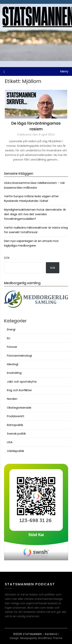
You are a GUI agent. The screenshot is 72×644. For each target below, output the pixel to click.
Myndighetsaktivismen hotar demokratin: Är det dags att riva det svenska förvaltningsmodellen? (35, 214)
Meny (64, 71)
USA (10, 442)
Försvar (12, 347)
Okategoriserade (19, 408)
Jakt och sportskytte (22, 382)
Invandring (14, 373)
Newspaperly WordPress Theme (41, 638)
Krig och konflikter (19, 390)
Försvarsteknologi (19, 356)
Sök (7, 258)
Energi (11, 329)
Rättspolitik (15, 425)
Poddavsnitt (16, 416)
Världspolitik (15, 451)
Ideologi (13, 364)
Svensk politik (16, 434)
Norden (12, 399)
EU (9, 338)
